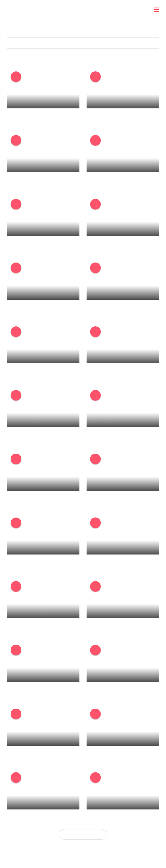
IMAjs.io (128, 853)
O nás (37, 853)
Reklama (111, 853)
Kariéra (51, 853)
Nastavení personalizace (80, 853)
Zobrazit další (83, 834)
